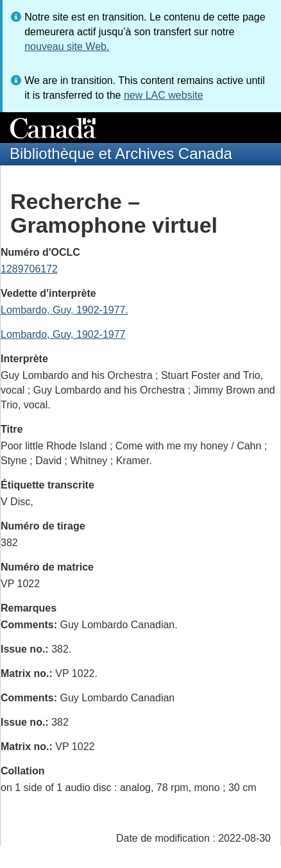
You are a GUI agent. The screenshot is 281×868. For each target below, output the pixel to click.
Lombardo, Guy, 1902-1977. (64, 310)
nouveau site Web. (67, 46)
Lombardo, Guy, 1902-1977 (63, 334)
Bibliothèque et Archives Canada (121, 154)
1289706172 (29, 269)
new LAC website (164, 95)
